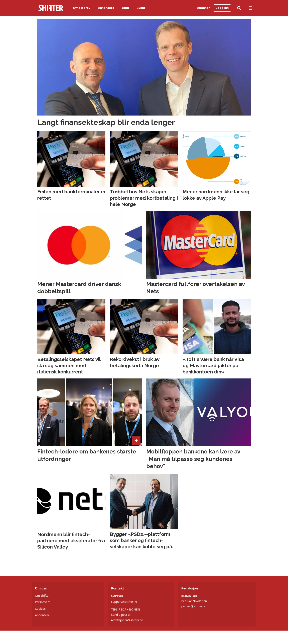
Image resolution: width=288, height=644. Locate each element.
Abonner (203, 8)
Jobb (125, 8)
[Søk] (239, 8)
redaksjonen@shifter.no (127, 620)
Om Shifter (42, 596)
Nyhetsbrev (82, 8)
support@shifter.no (124, 602)
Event (141, 8)
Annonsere (106, 8)
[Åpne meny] (250, 8)
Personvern (43, 602)
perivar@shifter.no (194, 606)
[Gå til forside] (51, 8)
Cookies (40, 609)
